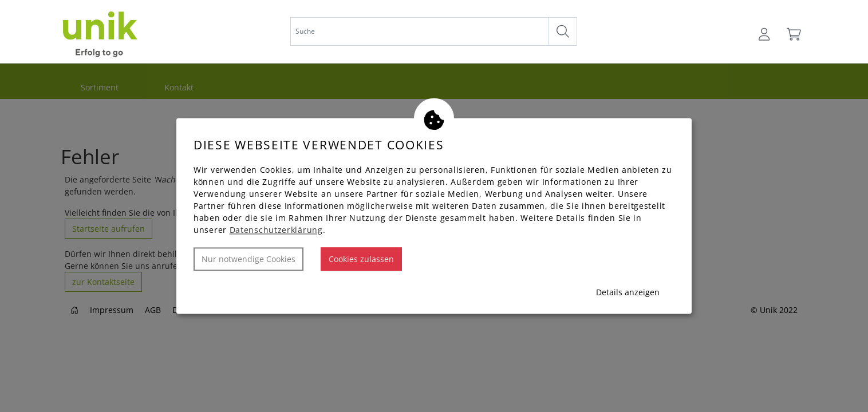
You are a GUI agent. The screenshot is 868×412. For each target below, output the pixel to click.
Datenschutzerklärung (276, 230)
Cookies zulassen (361, 260)
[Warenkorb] (793, 34)
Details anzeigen (628, 293)
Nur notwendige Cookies (248, 260)
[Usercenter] (765, 34)
